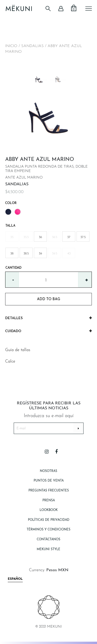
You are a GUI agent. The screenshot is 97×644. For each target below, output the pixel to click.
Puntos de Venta (49, 481)
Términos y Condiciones (48, 530)
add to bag (49, 299)
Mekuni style (48, 549)
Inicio (11, 46)
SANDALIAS (32, 46)
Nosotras (48, 471)
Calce (10, 362)
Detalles (48, 318)
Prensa (49, 501)
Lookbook (49, 510)
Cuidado (48, 331)
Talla (10, 226)
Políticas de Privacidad (49, 520)
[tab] (48, 318)
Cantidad (13, 268)
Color (11, 203)
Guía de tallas (18, 350)
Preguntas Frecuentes (49, 491)
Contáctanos (48, 540)
